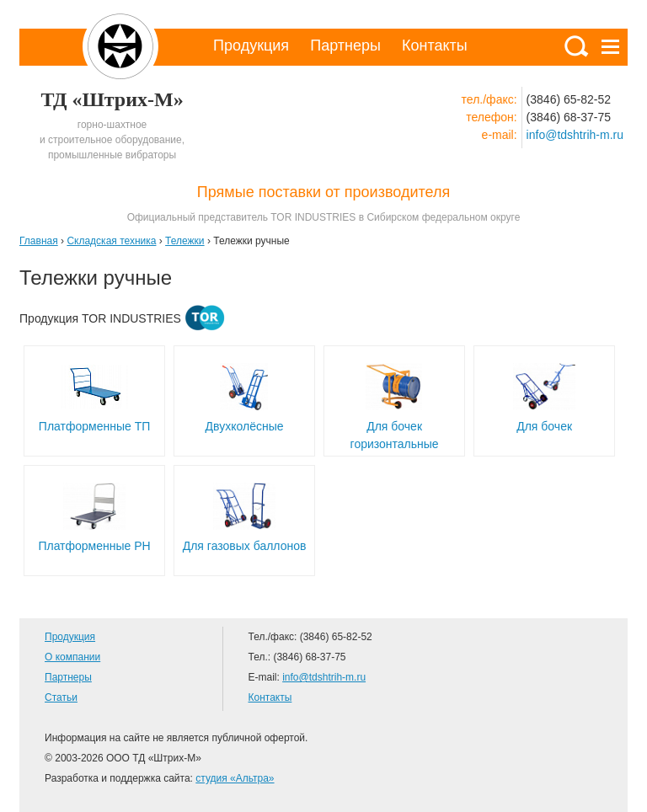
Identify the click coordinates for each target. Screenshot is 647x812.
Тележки (184, 241)
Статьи (61, 697)
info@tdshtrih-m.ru (575, 135)
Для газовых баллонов (245, 546)
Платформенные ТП (94, 426)
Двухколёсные (245, 426)
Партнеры (345, 45)
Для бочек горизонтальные (395, 435)
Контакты (435, 45)
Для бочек (544, 426)
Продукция (251, 45)
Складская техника (111, 241)
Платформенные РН (94, 546)
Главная (39, 241)
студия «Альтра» (235, 778)
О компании (72, 657)
